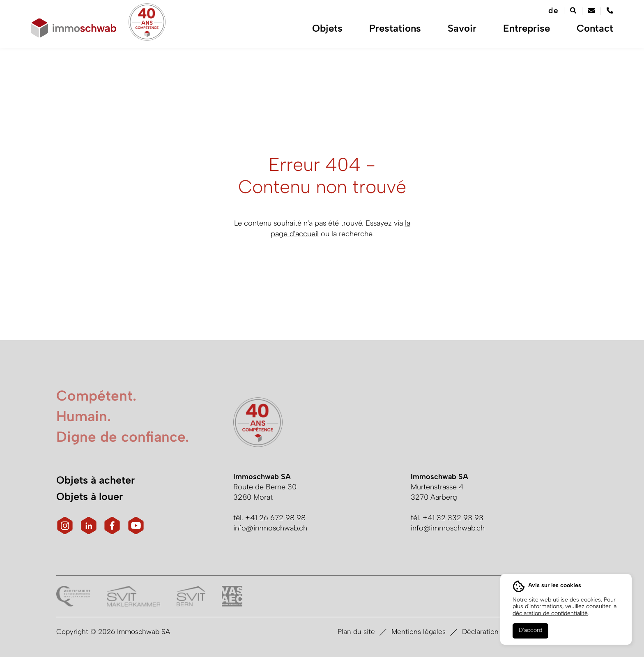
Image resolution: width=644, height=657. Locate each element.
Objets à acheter (95, 480)
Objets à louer (90, 496)
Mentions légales (419, 632)
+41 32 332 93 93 (453, 518)
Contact (601, 33)
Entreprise (535, 33)
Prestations (403, 33)
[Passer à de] (553, 11)
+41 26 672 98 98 (275, 518)
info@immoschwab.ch (270, 528)
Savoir (470, 33)
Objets (336, 33)
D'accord (530, 630)
